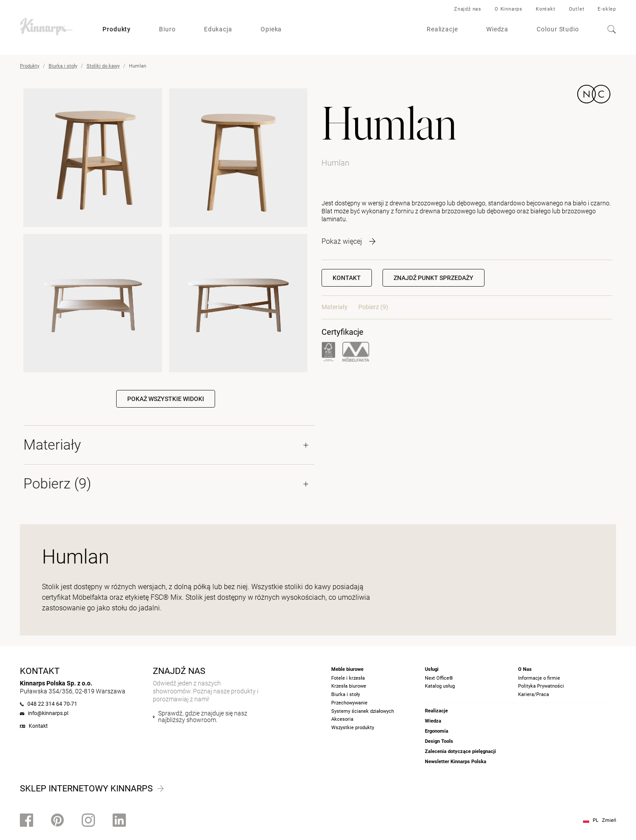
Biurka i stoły (63, 66)
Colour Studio (558, 29)
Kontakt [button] (347, 278)
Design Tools (439, 741)
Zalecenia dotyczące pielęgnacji (460, 751)
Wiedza (497, 29)
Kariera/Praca (534, 694)
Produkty (117, 29)
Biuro (167, 29)
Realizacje (442, 29)
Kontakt (546, 9)
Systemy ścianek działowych (363, 711)
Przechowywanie (349, 703)
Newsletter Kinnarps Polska (456, 762)
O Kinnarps (509, 9)
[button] (433, 278)
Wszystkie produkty (353, 728)
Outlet (577, 9)
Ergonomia (437, 731)
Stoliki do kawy (103, 66)
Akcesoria (342, 719)
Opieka (271, 29)
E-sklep (607, 9)
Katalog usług (440, 686)
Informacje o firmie (539, 678)
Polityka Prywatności (541, 686)
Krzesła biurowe (349, 686)
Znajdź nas (468, 9)
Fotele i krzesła (348, 678)
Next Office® (439, 678)
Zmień (609, 820)
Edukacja (218, 29)
